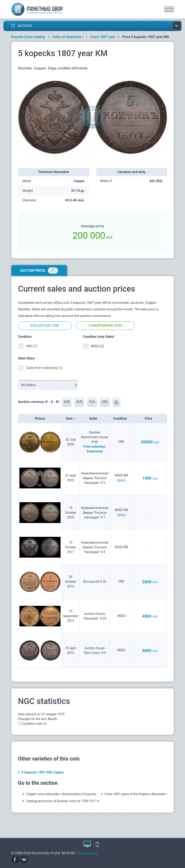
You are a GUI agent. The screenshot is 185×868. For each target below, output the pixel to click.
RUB (79, 402)
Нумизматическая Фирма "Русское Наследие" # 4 (95, 547)
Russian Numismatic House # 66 (95, 437)
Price (150, 419)
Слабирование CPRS (105, 326)
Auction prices (39, 271)
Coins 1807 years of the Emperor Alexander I (136, 794)
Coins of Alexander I (68, 37)
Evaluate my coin (45, 326)
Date (71, 419)
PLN (92, 402)
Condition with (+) (34, 724)
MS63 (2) (97, 346)
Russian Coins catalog (28, 37)
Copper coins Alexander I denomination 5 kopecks (61, 794)
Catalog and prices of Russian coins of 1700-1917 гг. (63, 801)
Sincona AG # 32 (95, 582)
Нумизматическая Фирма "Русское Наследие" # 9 (95, 478)
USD (105, 402)
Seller (95, 419)
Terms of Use (88, 853)
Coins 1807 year (103, 37)
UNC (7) (32, 346)
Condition (121, 419)
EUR (67, 402)
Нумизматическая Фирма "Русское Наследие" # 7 (95, 513)
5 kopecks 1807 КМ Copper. (43, 772)
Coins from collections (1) (44, 368)
